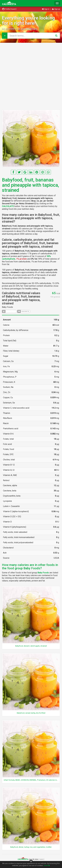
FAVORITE (23, 311)
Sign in (46, 9)
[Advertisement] (31, 76)
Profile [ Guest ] (9, 9)
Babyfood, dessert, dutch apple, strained (31, 646)
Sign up (56, 9)
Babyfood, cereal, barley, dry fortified (31, 713)
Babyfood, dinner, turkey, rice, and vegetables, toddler (31, 847)
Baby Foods (7, 307)
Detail (47, 865)
